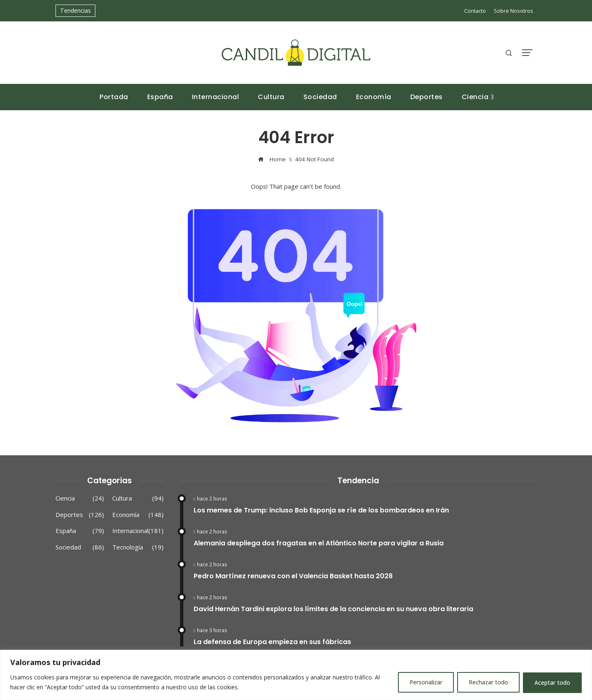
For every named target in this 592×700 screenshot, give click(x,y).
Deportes (80, 515)
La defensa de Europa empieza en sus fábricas (272, 642)
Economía (138, 515)
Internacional (138, 531)
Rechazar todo (487, 683)
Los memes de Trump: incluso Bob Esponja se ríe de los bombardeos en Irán (321, 510)
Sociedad (80, 547)
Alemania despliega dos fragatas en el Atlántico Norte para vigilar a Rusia (319, 543)
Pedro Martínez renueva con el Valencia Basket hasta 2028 (293, 576)
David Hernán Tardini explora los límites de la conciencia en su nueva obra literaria (333, 609)
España (80, 531)
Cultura (138, 498)
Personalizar (423, 683)
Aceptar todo (552, 683)
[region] (296, 675)
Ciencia (80, 498)
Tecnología (138, 547)
